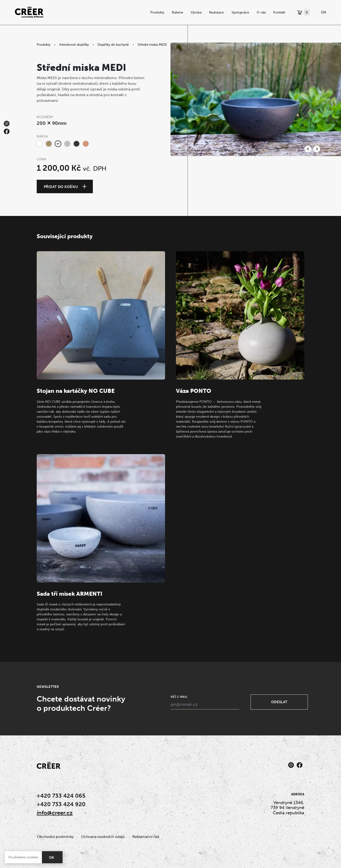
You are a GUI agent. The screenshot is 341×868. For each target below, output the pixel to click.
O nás (261, 12)
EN (324, 12)
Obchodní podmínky (55, 837)
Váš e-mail (179, 697)
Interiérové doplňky (74, 45)
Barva (42, 136)
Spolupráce (240, 12)
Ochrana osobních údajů (103, 837)
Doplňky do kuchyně (113, 45)
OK (52, 858)
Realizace (217, 12)
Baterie (177, 12)
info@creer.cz (55, 813)
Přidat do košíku (61, 187)
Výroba (196, 12)
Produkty (157, 12)
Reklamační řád (146, 837)
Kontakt (279, 12)
